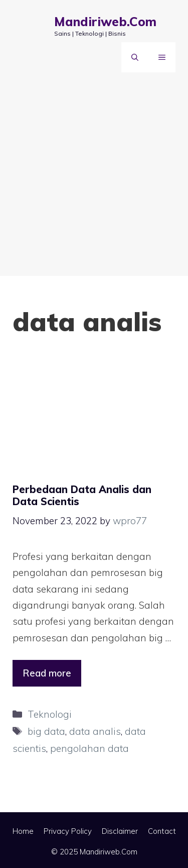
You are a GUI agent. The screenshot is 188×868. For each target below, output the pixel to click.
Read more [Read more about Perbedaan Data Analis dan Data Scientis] (47, 673)
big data (46, 731)
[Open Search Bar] (135, 57)
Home (23, 831)
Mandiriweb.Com (105, 21)
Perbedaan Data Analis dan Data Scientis (82, 495)
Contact (162, 831)
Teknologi (50, 714)
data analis (95, 731)
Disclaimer (120, 831)
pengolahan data (89, 748)
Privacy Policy (68, 831)
